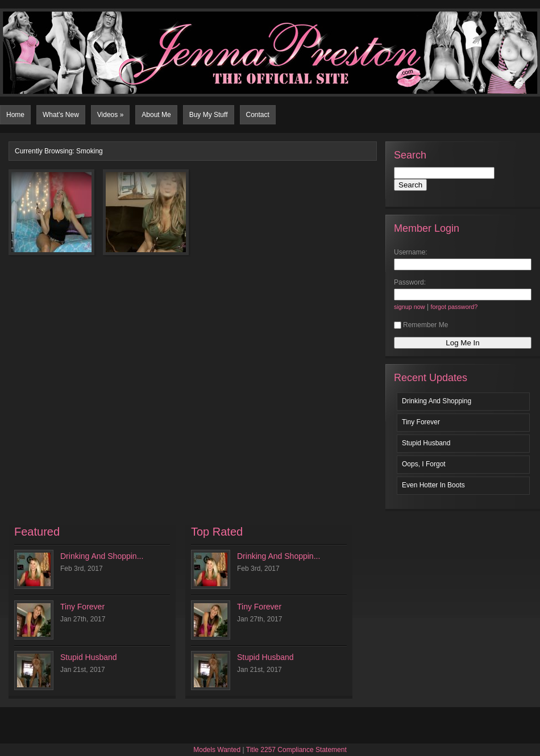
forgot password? (454, 307)
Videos (111, 115)
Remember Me (421, 325)
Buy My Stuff (209, 115)
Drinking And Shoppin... (102, 556)
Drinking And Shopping (437, 401)
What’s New (61, 115)
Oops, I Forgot (424, 464)
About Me (156, 115)
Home (15, 115)
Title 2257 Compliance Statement (296, 750)
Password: (410, 282)
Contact (258, 115)
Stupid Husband (426, 443)
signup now (410, 307)
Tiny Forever (421, 422)
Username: (411, 252)
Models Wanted (217, 750)
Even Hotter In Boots (433, 485)
